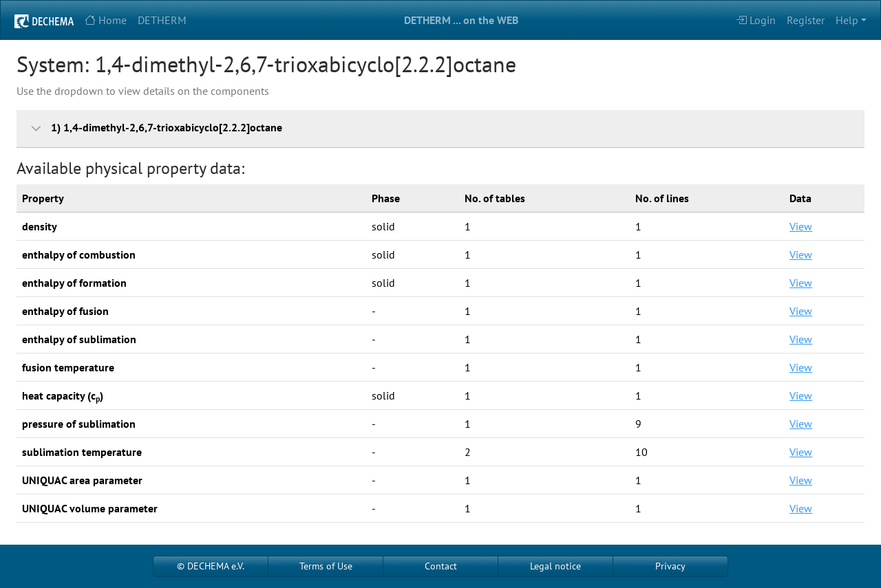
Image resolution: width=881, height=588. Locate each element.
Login (756, 20)
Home (106, 20)
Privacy (670, 566)
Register (806, 20)
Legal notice (555, 566)
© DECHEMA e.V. (211, 566)
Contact (441, 566)
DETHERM (162, 20)
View (801, 226)
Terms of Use (326, 566)
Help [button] (847, 20)
